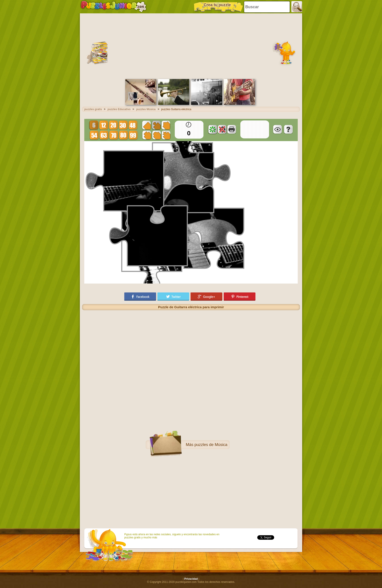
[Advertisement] (191, 46)
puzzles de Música (211, 445)
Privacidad (191, 579)
